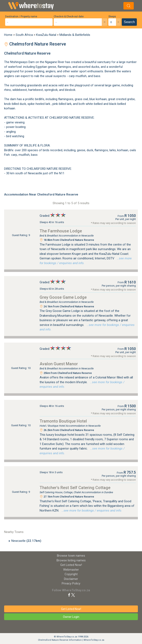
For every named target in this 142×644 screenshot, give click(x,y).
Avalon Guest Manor (59, 364)
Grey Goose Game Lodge (63, 297)
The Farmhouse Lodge (61, 231)
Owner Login (71, 617)
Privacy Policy (71, 583)
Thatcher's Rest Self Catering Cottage (75, 488)
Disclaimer (71, 579)
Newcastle (26, 541)
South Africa (24, 35)
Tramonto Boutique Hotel (63, 421)
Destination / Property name (21, 16)
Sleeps (112, 16)
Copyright (71, 574)
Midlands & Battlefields (75, 35)
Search (129, 22)
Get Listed (71, 565)
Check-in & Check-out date (69, 16)
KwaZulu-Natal (46, 35)
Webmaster (71, 570)
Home (8, 35)
